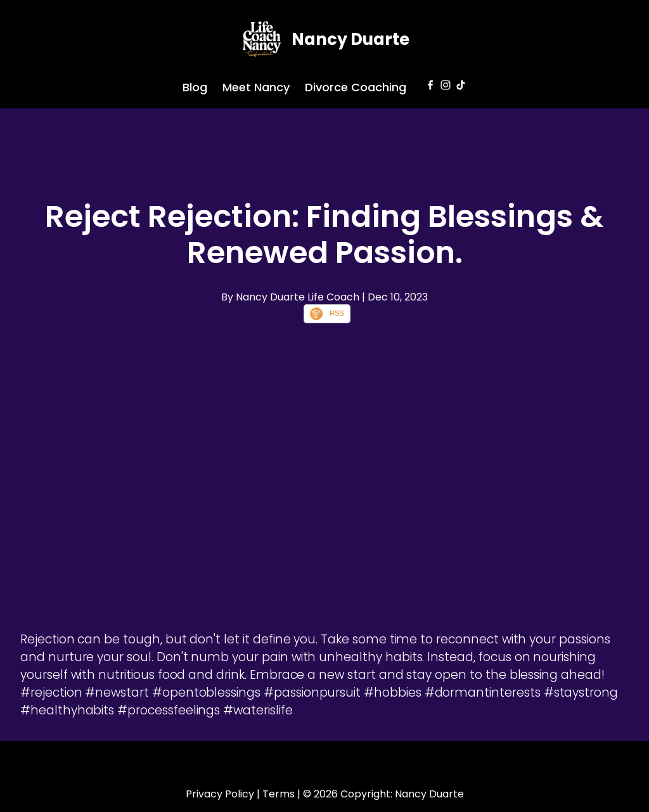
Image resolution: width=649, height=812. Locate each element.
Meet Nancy (256, 87)
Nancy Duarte (350, 39)
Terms (279, 794)
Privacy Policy (220, 794)
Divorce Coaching (356, 87)
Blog (195, 87)
